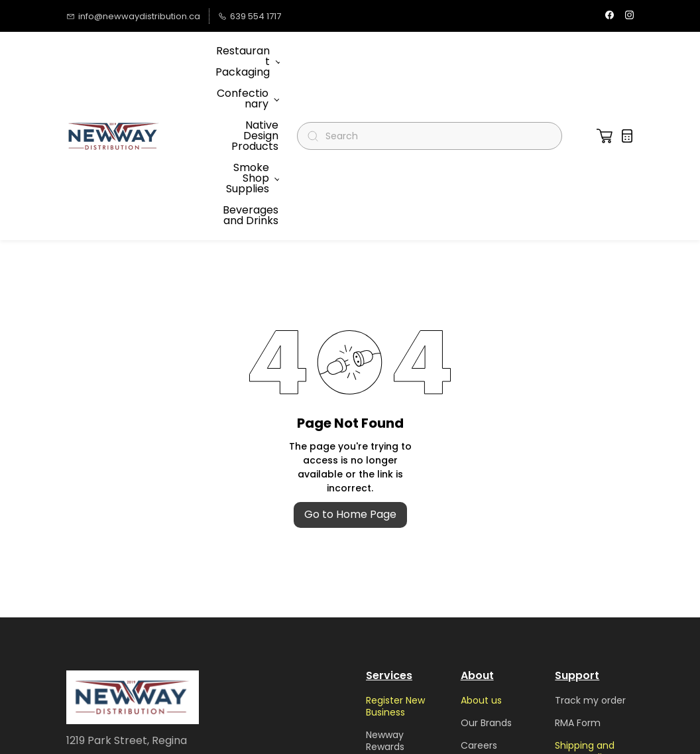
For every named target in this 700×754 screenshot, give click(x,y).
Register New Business (395, 548)
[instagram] (629, 16)
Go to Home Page (350, 356)
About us (481, 542)
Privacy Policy (492, 712)
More (231, 57)
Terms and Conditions (486, 683)
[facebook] (610, 16)
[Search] (435, 57)
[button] (605, 57)
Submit (245, 658)
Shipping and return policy (585, 593)
